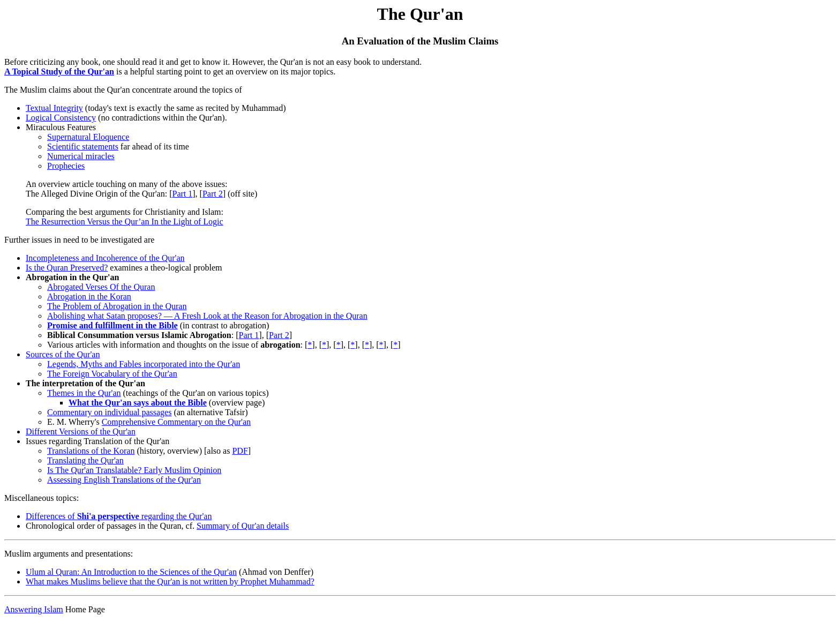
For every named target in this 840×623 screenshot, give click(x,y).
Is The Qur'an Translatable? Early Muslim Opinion (134, 470)
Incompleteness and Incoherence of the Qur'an (105, 258)
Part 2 (213, 194)
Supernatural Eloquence (88, 137)
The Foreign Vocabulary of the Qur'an (112, 374)
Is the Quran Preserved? (67, 268)
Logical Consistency (61, 118)
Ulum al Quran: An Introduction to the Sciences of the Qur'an (131, 572)
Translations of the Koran (91, 451)
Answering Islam (34, 609)
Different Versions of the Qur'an (81, 431)
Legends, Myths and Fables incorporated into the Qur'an (144, 364)
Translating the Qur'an (85, 460)
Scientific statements (83, 147)
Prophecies (66, 166)
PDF (240, 451)
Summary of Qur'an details (243, 526)
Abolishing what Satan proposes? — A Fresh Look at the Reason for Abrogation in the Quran (207, 316)
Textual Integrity (54, 108)
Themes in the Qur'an (84, 393)
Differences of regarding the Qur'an (119, 516)
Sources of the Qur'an (63, 354)
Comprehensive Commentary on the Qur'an (176, 422)
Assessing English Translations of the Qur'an (124, 480)
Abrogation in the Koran (89, 297)
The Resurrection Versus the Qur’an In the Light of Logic (125, 222)
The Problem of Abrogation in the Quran (117, 306)
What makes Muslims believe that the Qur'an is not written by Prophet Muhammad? (170, 581)
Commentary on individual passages (109, 412)
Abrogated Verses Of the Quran (101, 287)
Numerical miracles (81, 156)
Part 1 (182, 194)
